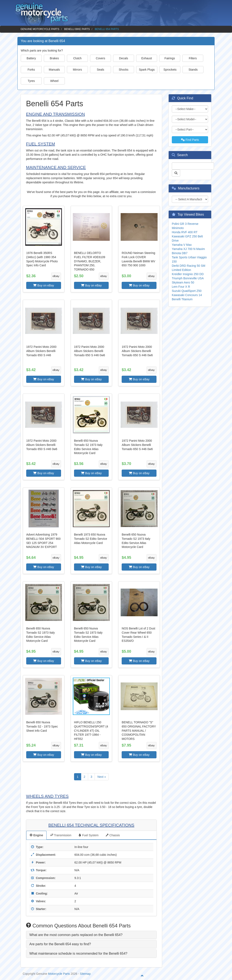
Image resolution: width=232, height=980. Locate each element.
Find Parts (190, 140)
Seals (100, 70)
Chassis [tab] (113, 835)
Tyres (31, 81)
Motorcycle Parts (59, 974)
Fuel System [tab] (89, 835)
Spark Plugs (147, 70)
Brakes (54, 58)
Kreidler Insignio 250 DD (188, 274)
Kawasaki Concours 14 (187, 295)
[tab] (91, 935)
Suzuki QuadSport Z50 (187, 291)
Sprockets (170, 70)
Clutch (77, 58)
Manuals (54, 70)
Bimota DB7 (180, 253)
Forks (31, 70)
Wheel (54, 81)
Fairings (170, 58)
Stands (193, 70)
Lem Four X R (181, 287)
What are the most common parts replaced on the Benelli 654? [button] (76, 935)
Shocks (124, 70)
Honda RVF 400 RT (185, 232)
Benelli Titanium (182, 299)
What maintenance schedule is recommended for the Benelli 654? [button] (78, 953)
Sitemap (85, 974)
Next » (102, 777)
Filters (193, 58)
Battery (31, 58)
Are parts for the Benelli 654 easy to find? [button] (60, 944)
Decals (124, 58)
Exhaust (147, 58)
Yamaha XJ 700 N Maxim (188, 249)
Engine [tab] (36, 835)
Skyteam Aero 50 (183, 282)
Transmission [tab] (61, 835)
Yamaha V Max (182, 245)
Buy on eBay (44, 285)
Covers (100, 58)
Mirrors (77, 70)
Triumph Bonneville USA (188, 278)
